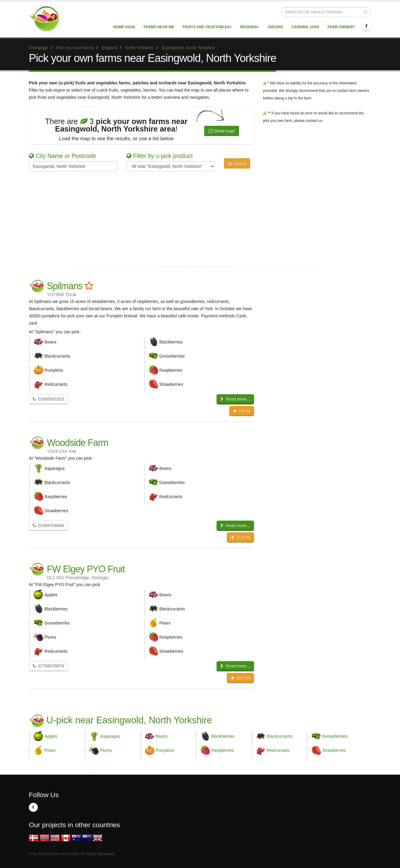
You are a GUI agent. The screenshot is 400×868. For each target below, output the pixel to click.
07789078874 (48, 666)
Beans (162, 736)
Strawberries (334, 750)
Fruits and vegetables (207, 27)
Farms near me (159, 27)
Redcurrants (278, 750)
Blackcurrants (279, 736)
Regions (250, 27)
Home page (124, 27)
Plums (106, 750)
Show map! (222, 131)
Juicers (275, 27)
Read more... (235, 399)
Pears (50, 750)
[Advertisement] (195, 218)
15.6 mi (240, 537)
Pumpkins (165, 750)
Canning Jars (305, 27)
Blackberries (223, 736)
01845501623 (48, 399)
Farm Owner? (341, 27)
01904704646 (48, 525)
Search (237, 166)
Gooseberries (335, 736)
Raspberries (223, 750)
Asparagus (110, 736)
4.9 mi (242, 411)
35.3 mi (240, 678)
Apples (51, 736)
